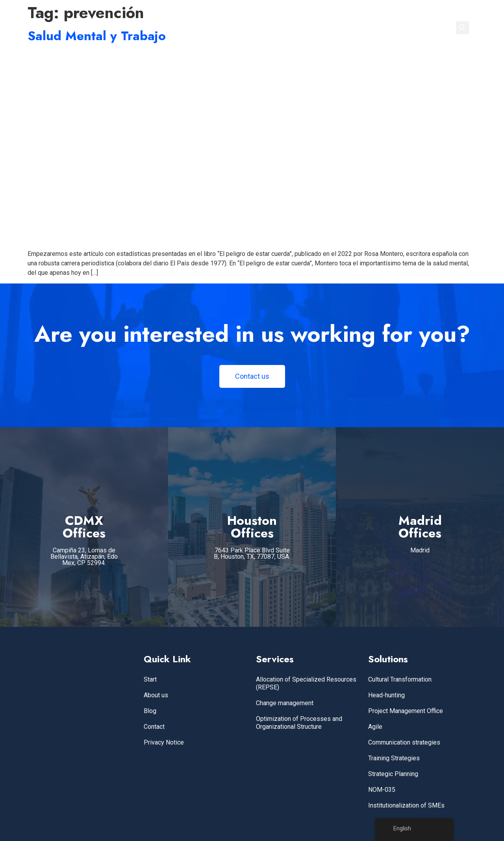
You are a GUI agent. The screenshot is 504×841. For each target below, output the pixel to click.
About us (156, 695)
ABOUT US (358, 28)
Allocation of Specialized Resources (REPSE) (306, 683)
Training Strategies (394, 758)
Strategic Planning (393, 774)
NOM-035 (382, 790)
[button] (462, 28)
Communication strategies (404, 742)
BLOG (393, 28)
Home (282, 28)
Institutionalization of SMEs (406, 805)
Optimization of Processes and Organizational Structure (299, 723)
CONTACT (427, 28)
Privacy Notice (164, 742)
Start (150, 679)
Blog (150, 711)
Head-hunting (386, 695)
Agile (375, 727)
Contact (154, 727)
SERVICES (316, 28)
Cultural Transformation (400, 679)
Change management (285, 703)
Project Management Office (406, 711)
